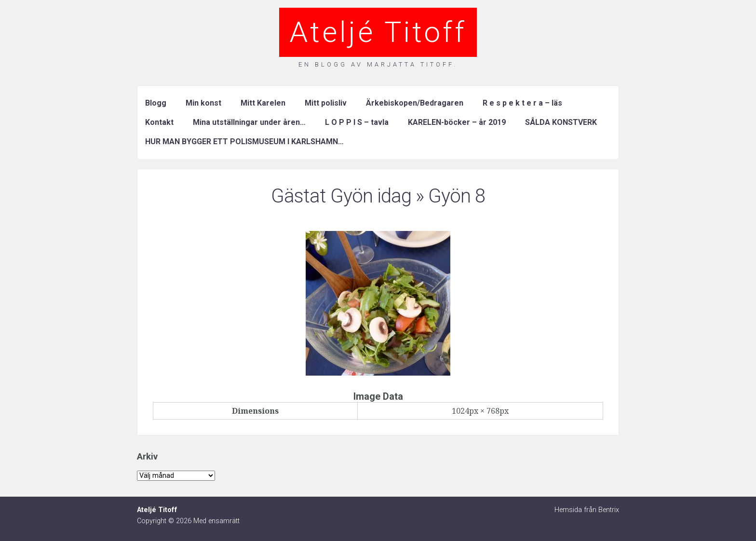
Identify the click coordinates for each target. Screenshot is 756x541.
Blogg (156, 103)
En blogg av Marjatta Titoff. (378, 64)
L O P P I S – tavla (357, 122)
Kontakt (159, 122)
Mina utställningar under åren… (249, 122)
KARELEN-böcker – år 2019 (457, 122)
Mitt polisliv (326, 103)
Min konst (203, 103)
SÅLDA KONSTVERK (561, 122)
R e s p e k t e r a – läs (522, 103)
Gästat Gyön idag (341, 196)
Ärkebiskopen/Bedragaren (415, 103)
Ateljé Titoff (378, 32)
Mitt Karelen (263, 103)
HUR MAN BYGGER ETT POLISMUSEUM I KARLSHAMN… (244, 142)
